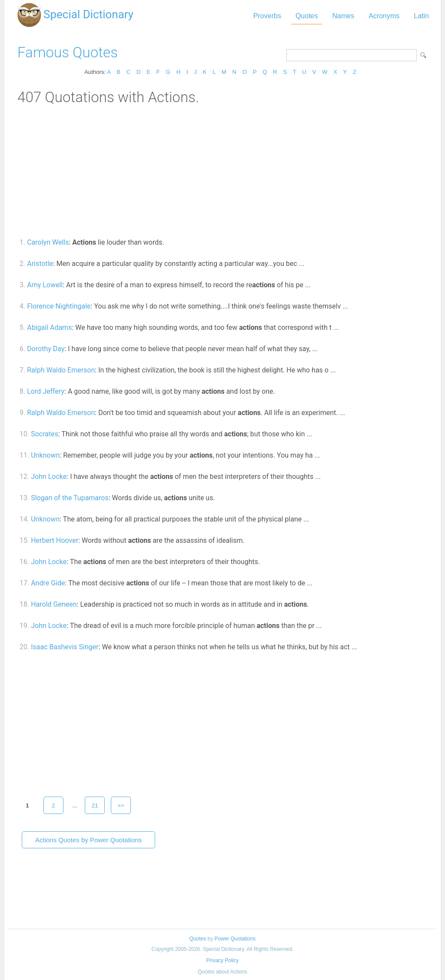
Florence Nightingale (59, 306)
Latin (421, 16)
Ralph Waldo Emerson (61, 370)
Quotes (307, 16)
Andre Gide (48, 583)
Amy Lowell (45, 285)
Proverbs (267, 16)
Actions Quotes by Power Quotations (88, 840)
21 (95, 806)
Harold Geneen (54, 604)
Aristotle (40, 264)
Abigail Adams (49, 327)
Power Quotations (235, 939)
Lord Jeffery (46, 391)
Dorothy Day (46, 349)
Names (343, 16)
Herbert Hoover (55, 540)
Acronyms (384, 16)
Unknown (45, 455)
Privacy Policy (222, 960)
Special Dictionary (88, 14)
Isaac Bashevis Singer (65, 647)
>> (121, 806)
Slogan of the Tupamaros (70, 498)
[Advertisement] (222, 171)
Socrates (45, 434)
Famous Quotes (68, 52)
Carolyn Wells (48, 242)
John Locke (49, 477)
